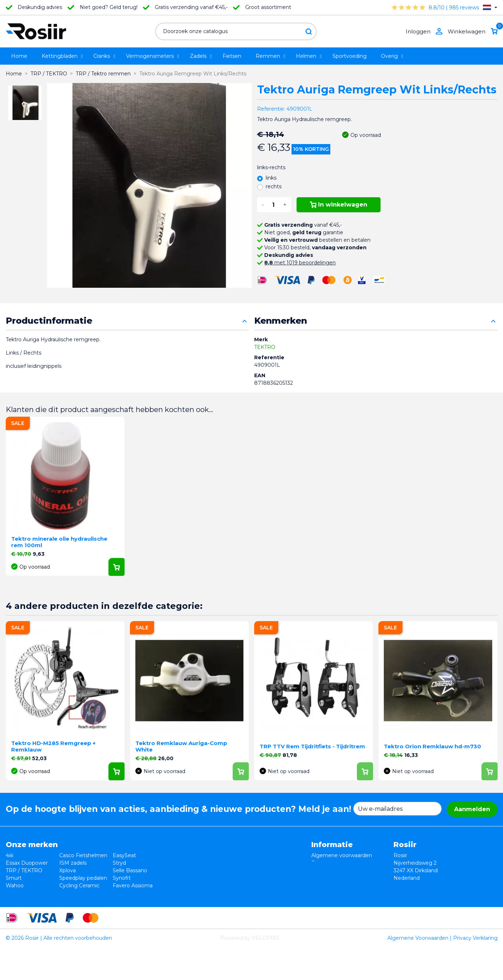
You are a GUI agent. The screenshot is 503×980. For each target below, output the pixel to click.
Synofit (122, 878)
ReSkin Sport (76, 893)
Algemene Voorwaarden (418, 971)
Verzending (326, 878)
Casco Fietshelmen (83, 855)
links (271, 178)
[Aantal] (274, 205)
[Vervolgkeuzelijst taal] (490, 7)
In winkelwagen (339, 205)
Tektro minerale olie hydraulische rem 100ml (59, 542)
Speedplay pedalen (83, 878)
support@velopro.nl (441, 901)
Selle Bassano (130, 870)
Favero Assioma (133, 886)
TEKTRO (265, 347)
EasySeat (124, 855)
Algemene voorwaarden (342, 855)
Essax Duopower (27, 863)
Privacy (320, 870)
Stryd (119, 863)
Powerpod (19, 893)
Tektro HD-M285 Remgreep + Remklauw (53, 746)
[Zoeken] (236, 31)
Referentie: (271, 109)
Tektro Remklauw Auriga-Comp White (181, 746)
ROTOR (122, 893)
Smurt (14, 878)
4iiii (10, 855)
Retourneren (327, 863)
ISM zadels (73, 863)
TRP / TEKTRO (24, 870)
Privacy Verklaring (475, 971)
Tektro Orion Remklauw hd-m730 (432, 746)
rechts (274, 186)
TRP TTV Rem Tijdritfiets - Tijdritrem (312, 746)
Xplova (67, 870)
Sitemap (322, 893)
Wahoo (15, 886)
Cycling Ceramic (79, 886)
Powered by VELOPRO (250, 971)
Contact (321, 886)
